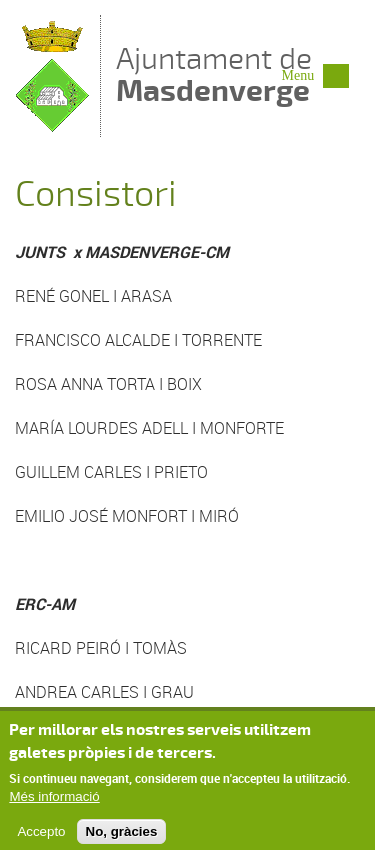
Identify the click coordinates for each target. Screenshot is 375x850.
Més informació (54, 804)
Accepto (41, 838)
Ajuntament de (214, 74)
